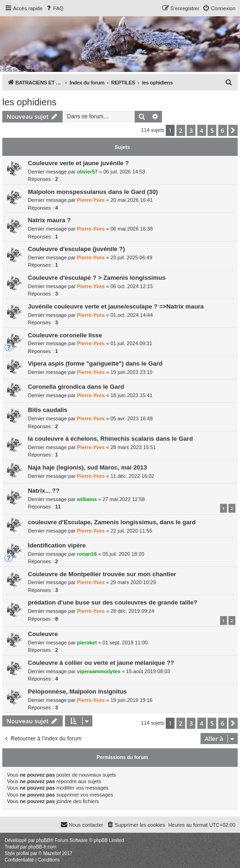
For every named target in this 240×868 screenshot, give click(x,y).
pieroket (87, 643)
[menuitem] (54, 8)
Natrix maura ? (49, 220)
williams (87, 499)
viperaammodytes (99, 671)
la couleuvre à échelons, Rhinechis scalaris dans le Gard (110, 439)
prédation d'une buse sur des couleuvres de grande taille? (113, 602)
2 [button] (181, 130)
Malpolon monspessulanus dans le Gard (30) (93, 192)
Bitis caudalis (48, 410)
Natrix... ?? (44, 491)
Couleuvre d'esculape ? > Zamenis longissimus (97, 278)
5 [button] (212, 130)
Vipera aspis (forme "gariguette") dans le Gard (95, 363)
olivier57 (88, 172)
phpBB (43, 840)
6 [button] (223, 130)
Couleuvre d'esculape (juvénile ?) (76, 249)
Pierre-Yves (91, 200)
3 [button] (191, 130)
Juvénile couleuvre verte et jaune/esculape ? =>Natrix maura (116, 306)
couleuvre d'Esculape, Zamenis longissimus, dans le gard (112, 522)
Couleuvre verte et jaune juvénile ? (78, 163)
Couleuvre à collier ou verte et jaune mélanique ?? (101, 663)
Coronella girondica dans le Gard (76, 387)
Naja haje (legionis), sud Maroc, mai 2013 (88, 467)
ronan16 (87, 554)
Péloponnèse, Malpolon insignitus (77, 691)
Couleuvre (43, 634)
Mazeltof (52, 853)
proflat (23, 853)
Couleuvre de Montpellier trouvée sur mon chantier (102, 574)
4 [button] (202, 130)
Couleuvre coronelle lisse (65, 335)
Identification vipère (57, 545)
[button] (233, 130)
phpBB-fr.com (42, 847)
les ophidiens (29, 102)
